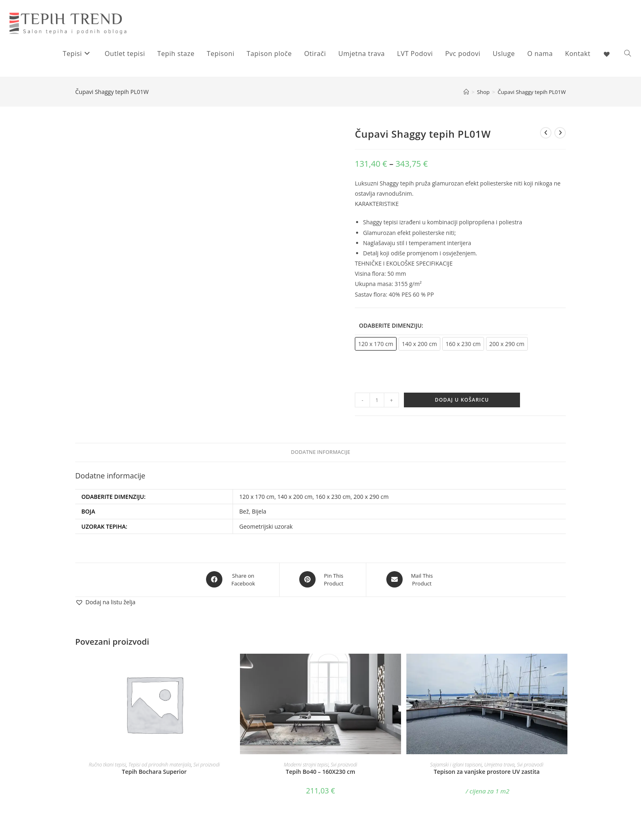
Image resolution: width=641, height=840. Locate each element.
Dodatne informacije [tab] (321, 452)
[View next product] (560, 133)
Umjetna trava (499, 763)
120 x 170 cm (257, 497)
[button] (105, 601)
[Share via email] (411, 579)
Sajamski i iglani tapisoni (456, 763)
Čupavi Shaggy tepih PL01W (532, 92)
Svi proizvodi (207, 763)
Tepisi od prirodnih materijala (160, 763)
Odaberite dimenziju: (391, 325)
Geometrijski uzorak (266, 526)
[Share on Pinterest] (323, 579)
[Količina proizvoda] (377, 400)
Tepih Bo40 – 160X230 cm (320, 770)
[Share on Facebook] (232, 579)
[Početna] (466, 92)
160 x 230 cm (333, 497)
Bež (244, 511)
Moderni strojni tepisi (306, 763)
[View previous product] (546, 133)
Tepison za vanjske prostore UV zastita (487, 770)
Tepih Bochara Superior (154, 770)
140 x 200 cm (295, 497)
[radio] (376, 344)
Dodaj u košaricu (462, 400)
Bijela (259, 511)
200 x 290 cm (371, 497)
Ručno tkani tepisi (107, 763)
